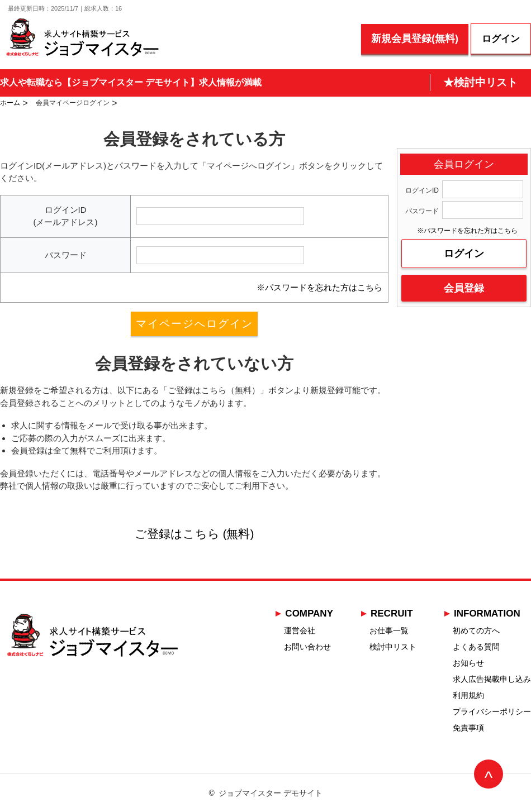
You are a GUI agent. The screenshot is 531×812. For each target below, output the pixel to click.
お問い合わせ (307, 647)
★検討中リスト (480, 82)
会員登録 (464, 288)
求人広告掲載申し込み (492, 679)
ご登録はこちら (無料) (195, 534)
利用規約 (468, 695)
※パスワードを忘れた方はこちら (319, 287)
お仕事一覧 (389, 631)
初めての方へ (476, 631)
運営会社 (300, 631)
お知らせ (468, 663)
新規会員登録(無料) (415, 39)
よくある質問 (476, 647)
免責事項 (468, 728)
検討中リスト (393, 647)
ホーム (10, 103)
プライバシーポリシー (492, 711)
